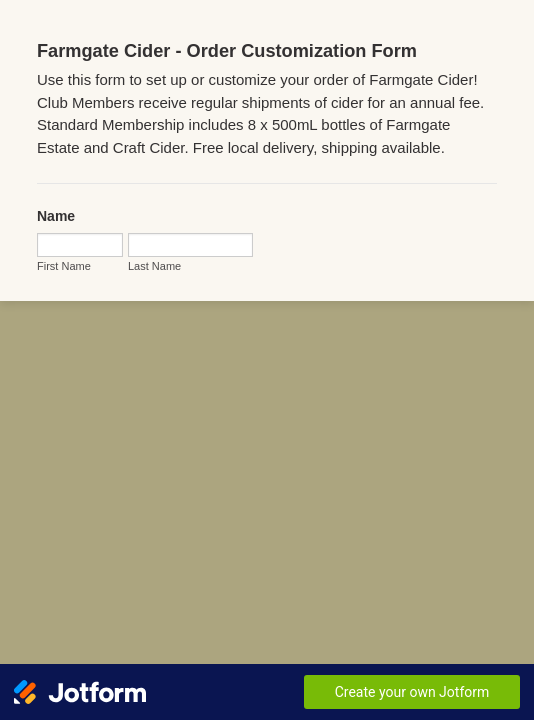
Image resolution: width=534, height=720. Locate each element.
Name (47, 204)
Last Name (54, 297)
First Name (55, 254)
